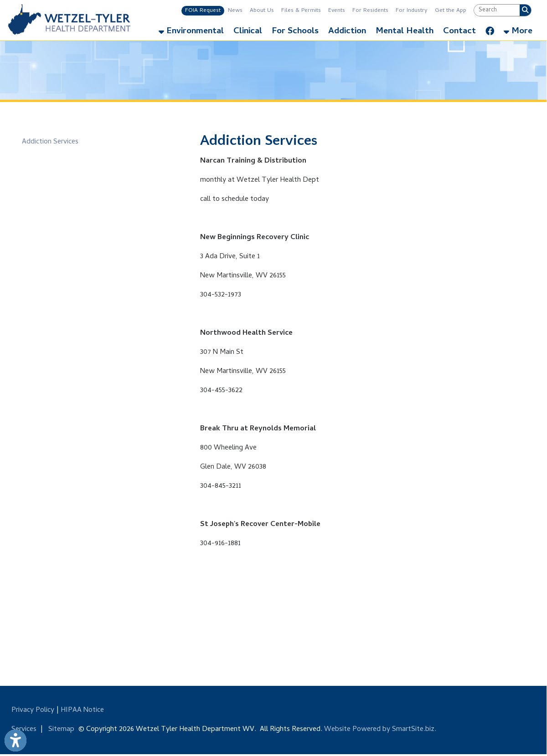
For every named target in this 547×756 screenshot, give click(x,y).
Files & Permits (301, 11)
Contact (459, 32)
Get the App (451, 11)
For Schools (295, 32)
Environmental (191, 32)
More (518, 32)
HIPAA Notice (82, 710)
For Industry (412, 11)
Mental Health (405, 32)
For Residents (370, 11)
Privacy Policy (33, 710)
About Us (262, 11)
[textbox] (497, 10)
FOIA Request (203, 11)
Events (337, 11)
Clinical (248, 32)
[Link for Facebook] (490, 29)
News (235, 11)
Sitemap (61, 730)
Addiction (347, 32)
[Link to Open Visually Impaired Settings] (15, 741)
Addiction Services (50, 142)
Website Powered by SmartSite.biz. (380, 730)
